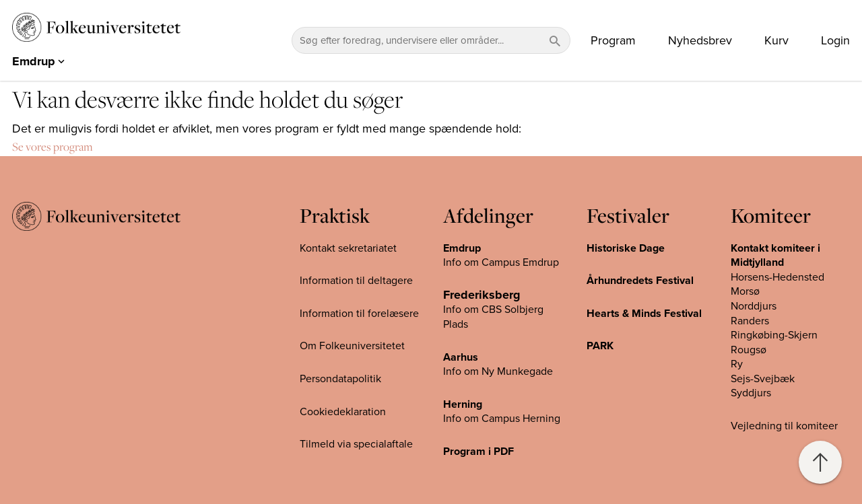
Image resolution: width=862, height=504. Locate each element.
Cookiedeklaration (343, 412)
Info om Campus (483, 419)
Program (613, 40)
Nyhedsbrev (700, 40)
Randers (750, 321)
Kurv (776, 40)
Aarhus (461, 357)
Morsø (745, 291)
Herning (463, 404)
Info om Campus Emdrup (501, 262)
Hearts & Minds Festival (644, 314)
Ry (737, 364)
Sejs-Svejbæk (763, 379)
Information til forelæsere (359, 314)
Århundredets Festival (640, 281)
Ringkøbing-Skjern (774, 335)
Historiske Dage (626, 248)
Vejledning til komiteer (784, 426)
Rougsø (749, 350)
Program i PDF (478, 452)
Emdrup (462, 248)
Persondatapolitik (340, 379)
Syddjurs (751, 393)
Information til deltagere (356, 281)
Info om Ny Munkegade (498, 371)
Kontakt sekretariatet (348, 248)
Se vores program (53, 147)
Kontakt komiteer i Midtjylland (775, 256)
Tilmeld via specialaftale (356, 444)
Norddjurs (754, 306)
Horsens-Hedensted (777, 277)
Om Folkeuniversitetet (352, 346)
